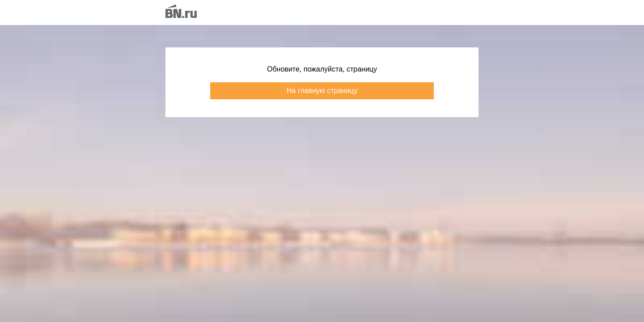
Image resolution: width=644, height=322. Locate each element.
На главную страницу (322, 91)
